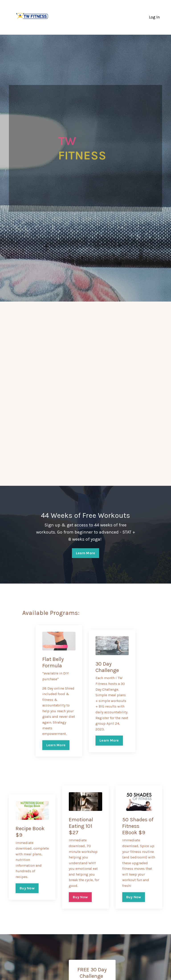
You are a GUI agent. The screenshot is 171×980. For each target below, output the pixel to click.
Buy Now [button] (27, 888)
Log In (154, 17)
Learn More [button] (86, 553)
